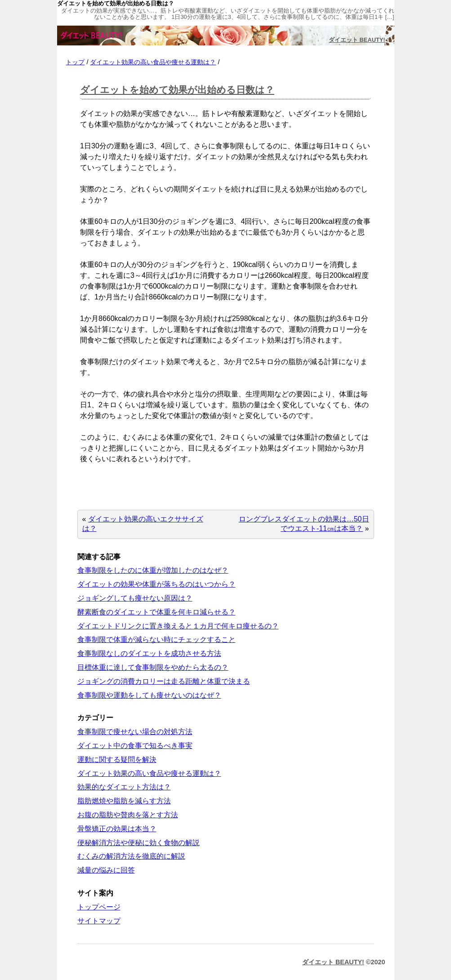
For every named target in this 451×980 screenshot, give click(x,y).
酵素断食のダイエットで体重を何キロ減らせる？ (156, 612)
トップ (75, 62)
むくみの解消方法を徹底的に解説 (131, 856)
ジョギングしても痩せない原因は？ (135, 598)
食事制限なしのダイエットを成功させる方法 (149, 653)
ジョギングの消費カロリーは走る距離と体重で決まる (164, 681)
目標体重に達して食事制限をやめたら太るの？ (153, 667)
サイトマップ (99, 921)
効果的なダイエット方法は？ (124, 787)
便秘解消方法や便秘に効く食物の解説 (138, 843)
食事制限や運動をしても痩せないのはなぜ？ (149, 695)
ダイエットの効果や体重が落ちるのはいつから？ (156, 584)
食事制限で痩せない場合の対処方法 (135, 732)
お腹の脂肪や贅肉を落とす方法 (128, 815)
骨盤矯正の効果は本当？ (117, 829)
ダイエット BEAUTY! (357, 40)
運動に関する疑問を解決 (117, 759)
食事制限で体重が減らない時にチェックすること (156, 639)
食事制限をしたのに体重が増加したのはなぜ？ (153, 570)
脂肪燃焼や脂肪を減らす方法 (124, 801)
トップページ (99, 907)
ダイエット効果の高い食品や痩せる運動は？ (153, 62)
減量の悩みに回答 (106, 870)
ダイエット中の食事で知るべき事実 (135, 746)
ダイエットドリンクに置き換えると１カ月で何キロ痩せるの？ (178, 626)
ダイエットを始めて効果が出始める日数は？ (177, 90)
